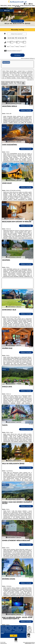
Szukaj (18, 55)
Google (24, 626)
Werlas (4, 89)
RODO (2, 633)
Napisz (33, 643)
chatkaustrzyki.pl (17, 2)
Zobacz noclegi (26, 110)
